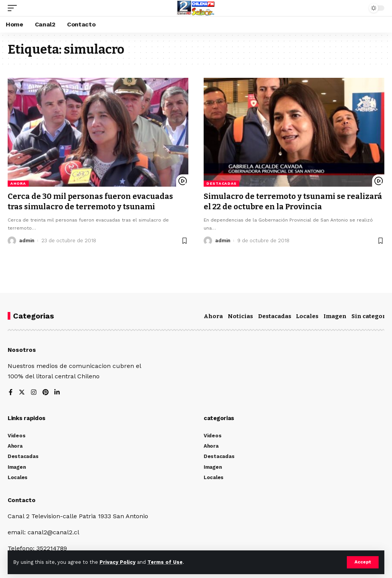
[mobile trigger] (14, 8)
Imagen (335, 316)
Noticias (240, 316)
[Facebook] (11, 393)
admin (27, 240)
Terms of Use (165, 562)
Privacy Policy (118, 562)
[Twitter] (22, 393)
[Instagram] (34, 393)
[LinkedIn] (57, 393)
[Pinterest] (46, 393)
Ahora (18, 183)
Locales (307, 316)
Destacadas (221, 183)
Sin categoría (371, 316)
